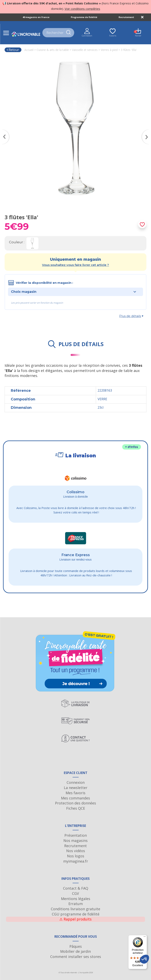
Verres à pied (109, 50)
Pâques (76, 946)
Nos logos (76, 856)
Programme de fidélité (84, 17)
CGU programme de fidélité (76, 914)
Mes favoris (75, 793)
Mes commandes (75, 798)
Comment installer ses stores (76, 957)
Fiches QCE (76, 808)
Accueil (29, 50)
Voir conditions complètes (82, 9)
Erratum (76, 904)
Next (147, 131)
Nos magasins (75, 841)
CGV (75, 893)
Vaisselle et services (85, 50)
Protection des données (75, 803)
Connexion (76, 782)
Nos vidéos (76, 851)
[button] (144, 959)
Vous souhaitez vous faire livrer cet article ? (75, 265)
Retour (13, 50)
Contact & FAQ (76, 888)
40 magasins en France (36, 17)
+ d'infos (132, 447)
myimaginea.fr (76, 861)
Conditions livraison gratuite (75, 909)
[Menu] (145, 938)
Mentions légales (76, 899)
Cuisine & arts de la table (53, 50)
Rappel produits (75, 919)
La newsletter (76, 788)
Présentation (76, 835)
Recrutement (126, 17)
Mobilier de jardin (75, 951)
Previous (4, 131)
